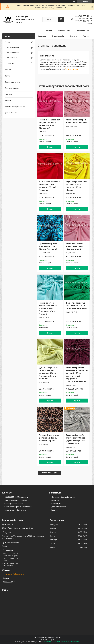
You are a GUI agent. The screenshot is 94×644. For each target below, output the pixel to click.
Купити (50, 147)
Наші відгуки (56, 504)
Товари (8, 42)
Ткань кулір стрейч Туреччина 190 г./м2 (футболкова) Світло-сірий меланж (76, 439)
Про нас (86, 36)
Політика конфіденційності (15, 107)
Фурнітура (42, 36)
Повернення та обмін (13, 82)
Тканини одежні (64, 30)
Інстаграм (55, 500)
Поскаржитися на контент (51, 642)
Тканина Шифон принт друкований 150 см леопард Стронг (50, 438)
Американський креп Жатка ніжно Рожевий (76, 121)
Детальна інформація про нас (63, 497)
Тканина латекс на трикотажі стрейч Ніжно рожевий (75, 247)
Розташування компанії (14, 504)
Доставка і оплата (12, 88)
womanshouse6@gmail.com (15, 510)
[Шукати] (61, 20)
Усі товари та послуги (48, 473)
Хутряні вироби (58, 36)
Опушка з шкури (71, 69)
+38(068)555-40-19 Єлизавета (16, 497)
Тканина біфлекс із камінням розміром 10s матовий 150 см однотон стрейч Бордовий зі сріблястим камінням (77, 375)
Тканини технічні (83, 30)
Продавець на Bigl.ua (47, 640)
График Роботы (11, 113)
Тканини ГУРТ (12, 58)
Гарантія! (55, 510)
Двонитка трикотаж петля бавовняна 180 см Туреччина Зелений (77, 306)
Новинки (8, 100)
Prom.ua (58, 638)
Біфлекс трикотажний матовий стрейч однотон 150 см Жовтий (76, 186)
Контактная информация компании (18, 507)
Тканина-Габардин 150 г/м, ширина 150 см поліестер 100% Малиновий (50, 124)
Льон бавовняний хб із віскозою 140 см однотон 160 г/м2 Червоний (50, 186)
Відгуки (8, 76)
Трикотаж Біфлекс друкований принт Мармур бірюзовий (48, 247)
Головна (48, 30)
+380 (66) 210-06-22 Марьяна (16, 500)
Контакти (73, 36)
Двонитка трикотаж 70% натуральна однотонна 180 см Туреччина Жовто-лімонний (49, 373)
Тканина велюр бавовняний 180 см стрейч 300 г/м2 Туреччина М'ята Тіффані (48, 308)
